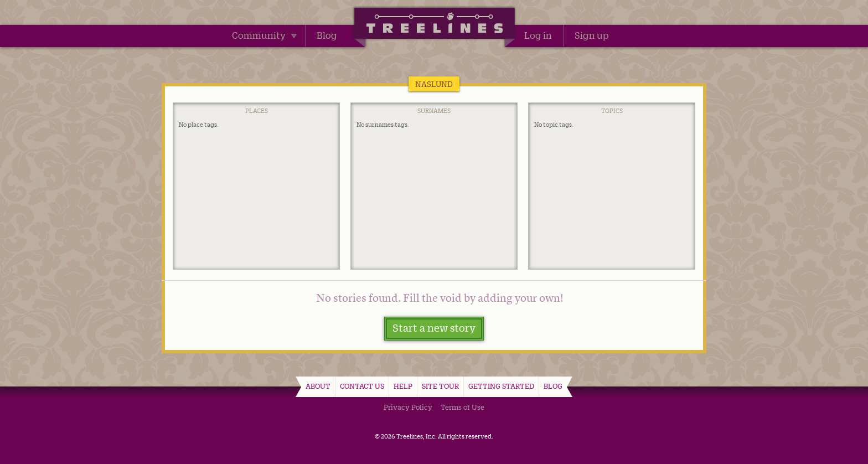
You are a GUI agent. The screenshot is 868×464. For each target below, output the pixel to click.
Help (403, 386)
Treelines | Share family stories (434, 25)
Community (264, 35)
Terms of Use (463, 407)
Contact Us (362, 386)
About (318, 386)
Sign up (592, 35)
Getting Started (501, 386)
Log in (538, 35)
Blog (327, 35)
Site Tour (440, 386)
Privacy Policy (408, 407)
